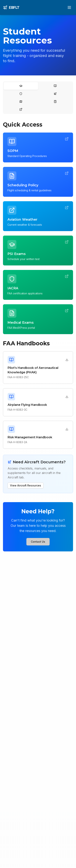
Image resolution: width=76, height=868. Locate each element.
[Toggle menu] (69, 7)
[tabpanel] (38, 307)
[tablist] (38, 98)
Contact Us (38, 542)
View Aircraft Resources (26, 485)
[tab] (21, 86)
